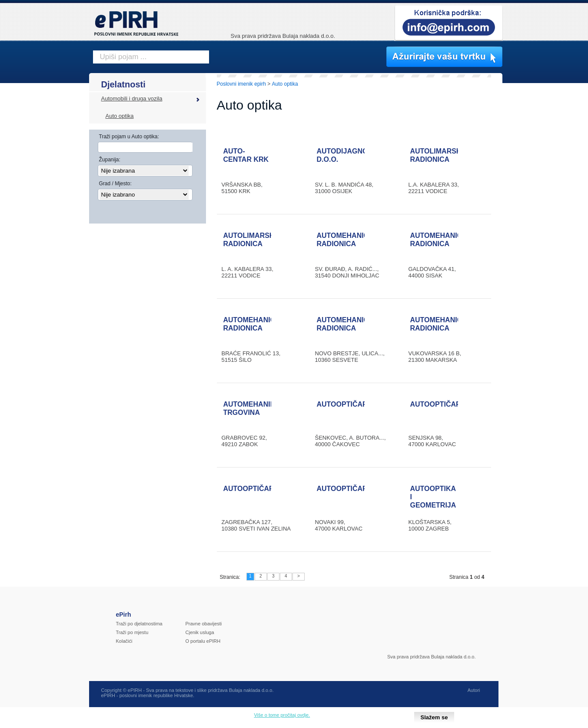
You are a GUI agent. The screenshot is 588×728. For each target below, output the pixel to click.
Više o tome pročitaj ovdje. (282, 715)
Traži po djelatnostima (139, 624)
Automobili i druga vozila (132, 99)
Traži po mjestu (132, 632)
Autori (474, 690)
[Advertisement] (541, 224)
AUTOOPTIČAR (342, 404)
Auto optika (120, 116)
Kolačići (124, 641)
